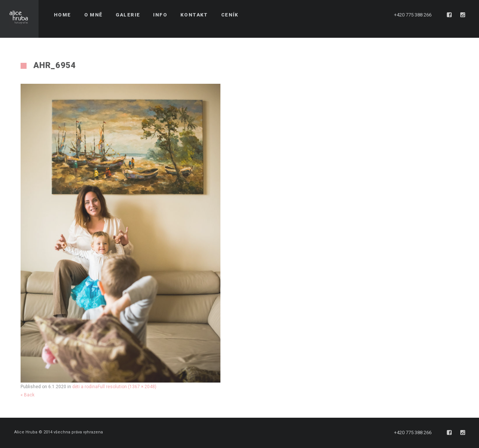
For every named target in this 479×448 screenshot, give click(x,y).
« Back (28, 395)
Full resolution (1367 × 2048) (127, 387)
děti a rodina (85, 387)
